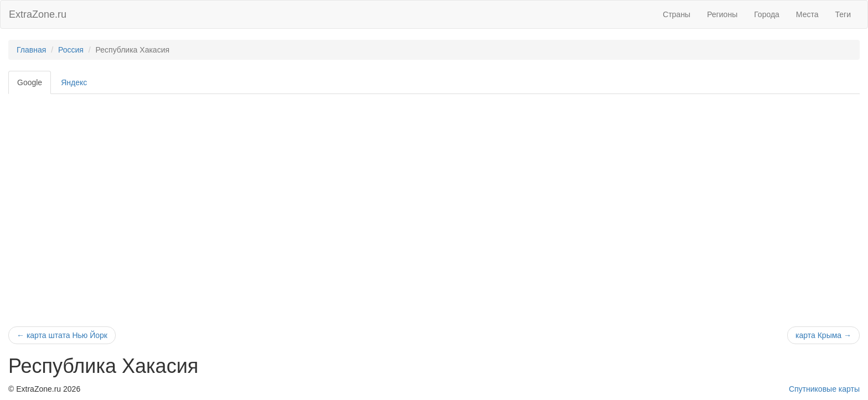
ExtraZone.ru (38, 14)
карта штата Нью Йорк (62, 335)
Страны (676, 14)
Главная (31, 50)
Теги (843, 14)
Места (807, 14)
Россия (71, 50)
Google (30, 82)
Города (767, 14)
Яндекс (74, 82)
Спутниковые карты (824, 389)
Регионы (722, 14)
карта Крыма (823, 335)
